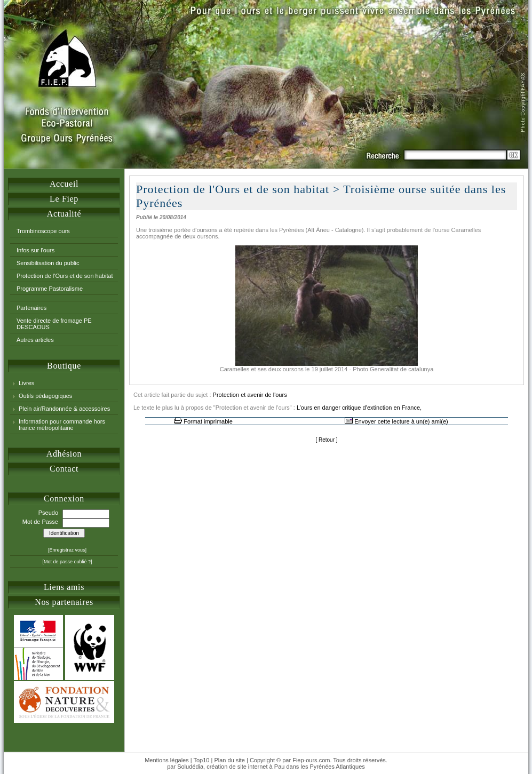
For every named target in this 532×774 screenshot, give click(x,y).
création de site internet (237, 767)
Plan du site (229, 760)
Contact (64, 469)
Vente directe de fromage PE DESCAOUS (54, 324)
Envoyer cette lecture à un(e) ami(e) (401, 421)
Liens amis (64, 587)
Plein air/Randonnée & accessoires (64, 409)
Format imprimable (208, 421)
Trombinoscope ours (43, 231)
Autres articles (35, 340)
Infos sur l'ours (35, 250)
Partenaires (31, 308)
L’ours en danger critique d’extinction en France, (359, 408)
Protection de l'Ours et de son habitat (65, 276)
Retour (327, 440)
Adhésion (64, 454)
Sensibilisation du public (48, 263)
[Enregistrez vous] (67, 550)
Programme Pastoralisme (50, 289)
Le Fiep (64, 199)
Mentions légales (167, 760)
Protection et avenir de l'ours (250, 395)
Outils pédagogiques (45, 396)
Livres (26, 383)
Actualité (64, 214)
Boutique (64, 366)
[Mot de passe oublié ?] (67, 562)
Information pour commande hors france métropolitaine (62, 425)
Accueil (64, 184)
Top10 (201, 760)
